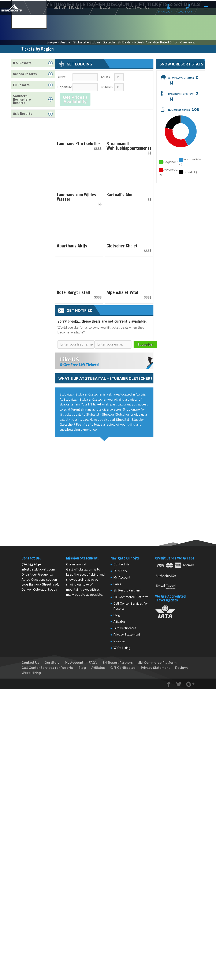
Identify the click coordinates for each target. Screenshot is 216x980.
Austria (65, 42)
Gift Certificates (125, 628)
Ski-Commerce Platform (131, 597)
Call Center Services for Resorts (47, 668)
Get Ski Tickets (69, 7)
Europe (52, 42)
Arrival (62, 77)
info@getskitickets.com (38, 569)
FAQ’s (117, 584)
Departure (65, 87)
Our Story (120, 571)
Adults (105, 77)
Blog (105, 7)
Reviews (120, 641)
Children (107, 87)
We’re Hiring (122, 648)
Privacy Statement (127, 635)
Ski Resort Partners (127, 590)
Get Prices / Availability (75, 99)
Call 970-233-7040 (189, 7)
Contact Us (138, 7)
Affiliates (120, 622)
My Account (170, 7)
